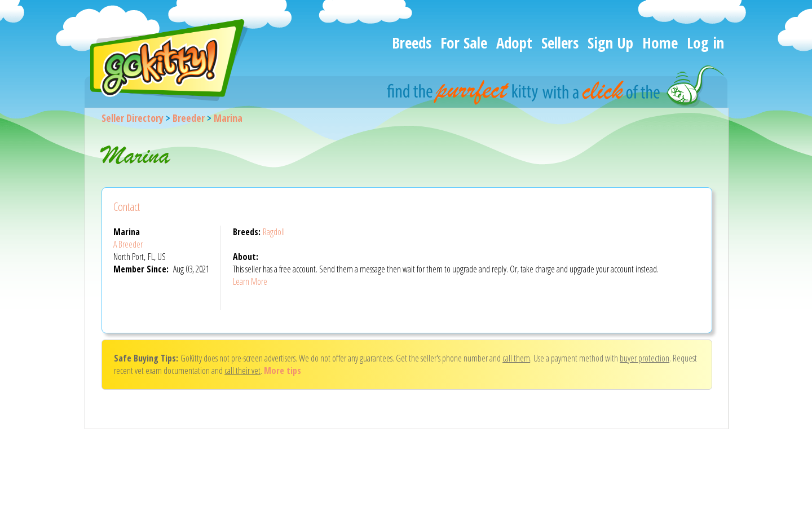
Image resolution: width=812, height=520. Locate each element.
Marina (228, 118)
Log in (705, 43)
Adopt (514, 43)
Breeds (412, 43)
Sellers (560, 43)
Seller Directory (133, 118)
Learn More (250, 281)
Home (660, 43)
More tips (283, 371)
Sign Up (610, 43)
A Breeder (128, 244)
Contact (127, 207)
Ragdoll (274, 232)
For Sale (464, 43)
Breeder (189, 118)
